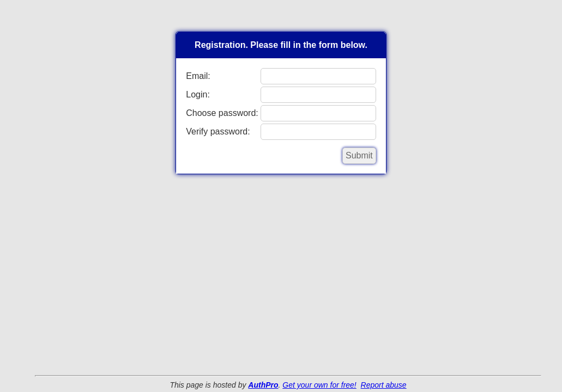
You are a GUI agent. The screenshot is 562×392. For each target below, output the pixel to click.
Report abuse (384, 385)
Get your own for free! (319, 385)
